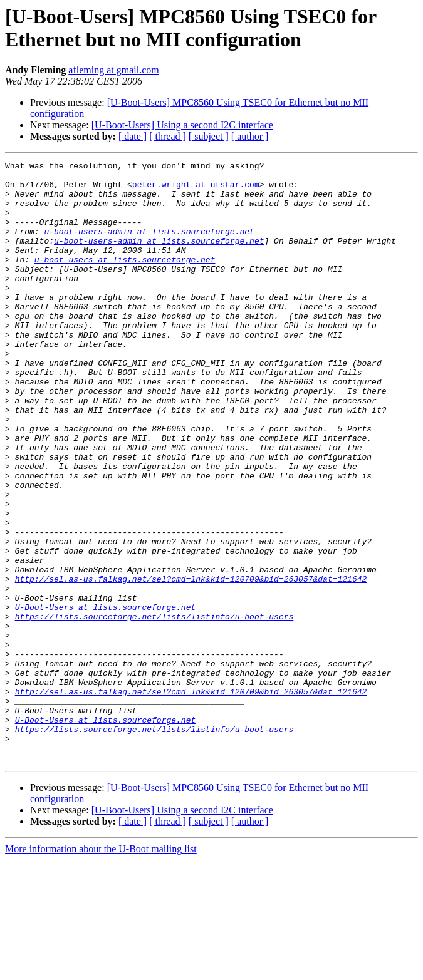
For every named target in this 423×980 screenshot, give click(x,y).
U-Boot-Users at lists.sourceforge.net (106, 697)
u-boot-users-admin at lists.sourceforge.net (149, 246)
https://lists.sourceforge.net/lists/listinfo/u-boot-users (154, 708)
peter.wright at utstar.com (196, 190)
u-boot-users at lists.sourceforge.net (125, 280)
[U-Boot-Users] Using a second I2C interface (182, 125)
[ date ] (133, 136)
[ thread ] (168, 136)
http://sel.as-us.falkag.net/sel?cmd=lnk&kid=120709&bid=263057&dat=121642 (191, 663)
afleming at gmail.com (113, 70)
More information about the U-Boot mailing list (101, 969)
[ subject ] (209, 136)
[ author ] (250, 136)
